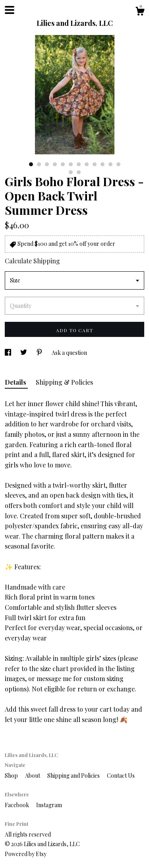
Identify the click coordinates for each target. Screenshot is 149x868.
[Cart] (140, 12)
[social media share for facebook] (9, 353)
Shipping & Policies (64, 382)
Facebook (17, 805)
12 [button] (118, 164)
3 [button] (47, 164)
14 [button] (79, 172)
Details (16, 382)
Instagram (49, 805)
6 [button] (71, 164)
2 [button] (39, 164)
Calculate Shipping (32, 261)
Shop (12, 776)
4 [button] (55, 164)
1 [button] (31, 164)
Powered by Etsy (26, 854)
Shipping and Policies (74, 776)
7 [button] (79, 164)
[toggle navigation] (10, 10)
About (33, 776)
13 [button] (71, 172)
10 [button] (103, 164)
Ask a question (69, 353)
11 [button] (110, 164)
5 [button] (63, 164)
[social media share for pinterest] (40, 353)
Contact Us (121, 776)
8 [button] (87, 164)
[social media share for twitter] (24, 353)
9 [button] (95, 164)
